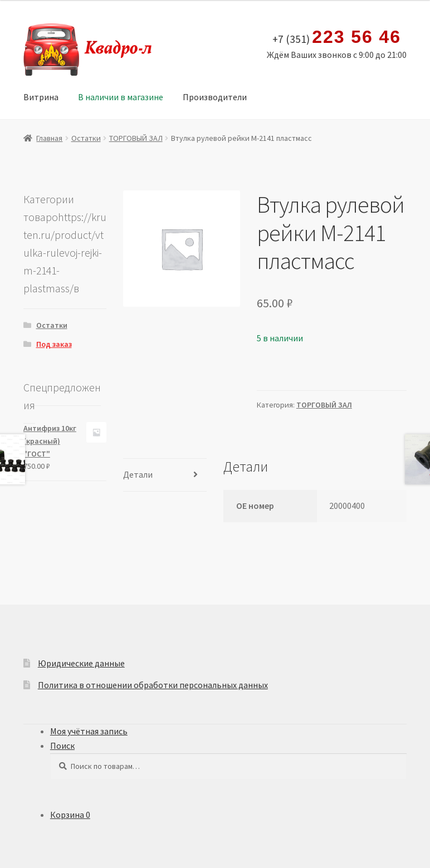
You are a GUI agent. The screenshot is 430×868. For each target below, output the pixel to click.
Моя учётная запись (89, 731)
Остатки (86, 138)
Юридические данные (81, 663)
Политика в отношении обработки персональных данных (153, 685)
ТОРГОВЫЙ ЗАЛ (136, 138)
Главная (49, 138)
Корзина (70, 815)
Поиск (62, 746)
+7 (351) (337, 37)
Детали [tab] (138, 474)
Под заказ (54, 344)
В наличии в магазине (121, 97)
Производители (215, 97)
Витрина (41, 97)
